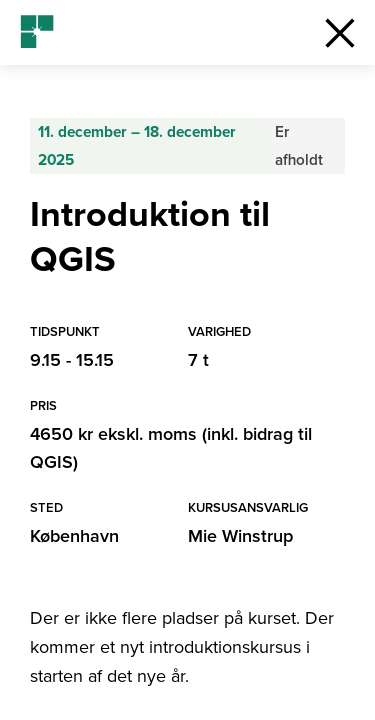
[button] (340, 32)
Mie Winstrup (240, 536)
